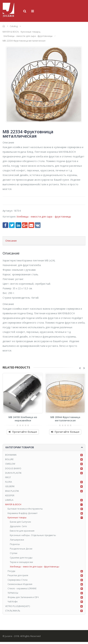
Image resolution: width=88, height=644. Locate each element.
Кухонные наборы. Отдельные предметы (34, 536)
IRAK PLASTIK (12, 491)
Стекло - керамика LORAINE (23, 590)
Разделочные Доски (21, 549)
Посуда (12, 572)
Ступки (14, 554)
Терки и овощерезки (22, 563)
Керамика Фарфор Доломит (23, 513)
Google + (25, 225)
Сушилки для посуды (22, 558)
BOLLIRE (9, 459)
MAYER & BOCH (13, 504)
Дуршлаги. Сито (19, 527)
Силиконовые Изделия (20, 585)
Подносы (15, 545)
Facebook (5, 225)
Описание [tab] (11, 241)
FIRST (8, 477)
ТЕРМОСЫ (13, 595)
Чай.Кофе (13, 604)
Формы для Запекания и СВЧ (24, 599)
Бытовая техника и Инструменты (26, 509)
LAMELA (9, 500)
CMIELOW (10, 464)
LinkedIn (18, 225)
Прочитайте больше (24, 432)
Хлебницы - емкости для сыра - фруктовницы (44, 217)
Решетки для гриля (18, 577)
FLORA (9, 482)
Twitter (12, 225)
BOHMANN (11, 455)
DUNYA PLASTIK (13, 473)
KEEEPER (10, 495)
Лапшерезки (17, 541)
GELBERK (10, 486)
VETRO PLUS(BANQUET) (18, 608)
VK (38, 225)
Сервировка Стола (18, 581)
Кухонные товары (18, 518)
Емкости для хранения (23, 531)
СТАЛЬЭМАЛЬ (13, 613)
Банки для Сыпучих (21, 522)
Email (31, 225)
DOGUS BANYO (13, 468)
